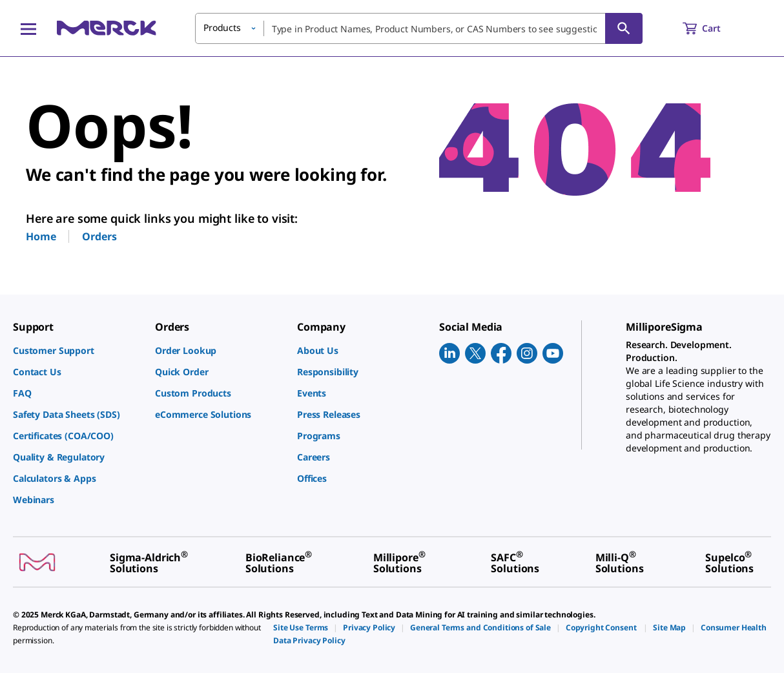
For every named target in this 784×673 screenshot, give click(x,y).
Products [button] (222, 27)
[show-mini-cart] (713, 28)
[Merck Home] (107, 28)
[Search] (624, 28)
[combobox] (419, 28)
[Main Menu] (28, 28)
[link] (77, 350)
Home (41, 236)
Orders (99, 236)
